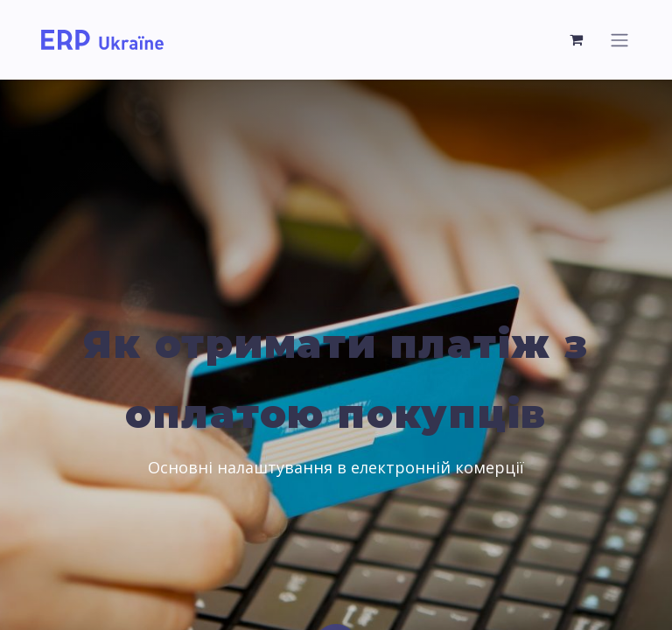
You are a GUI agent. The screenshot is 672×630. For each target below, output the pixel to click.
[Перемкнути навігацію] (619, 40)
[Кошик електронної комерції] (577, 39)
